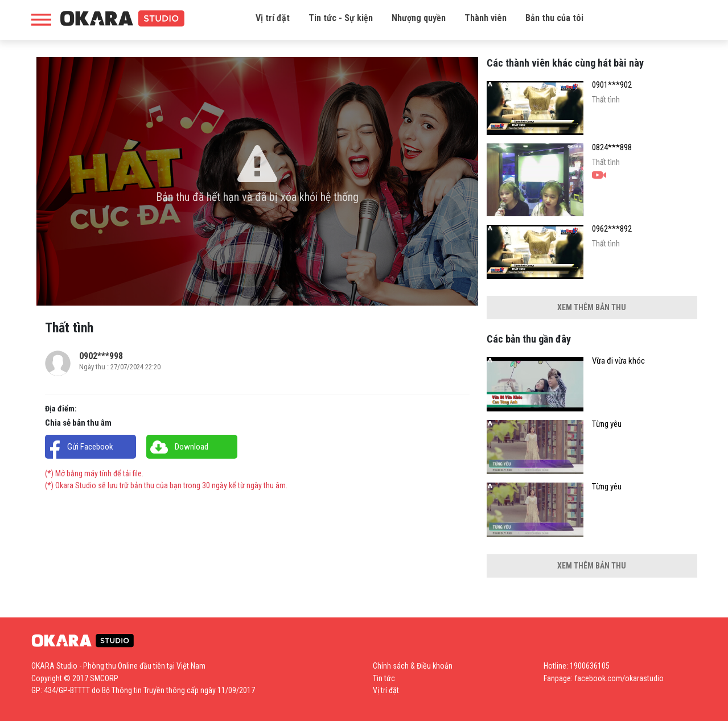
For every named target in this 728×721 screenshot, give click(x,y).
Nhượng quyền (419, 18)
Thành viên (486, 18)
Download (192, 447)
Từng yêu (607, 424)
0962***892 (612, 229)
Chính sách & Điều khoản (413, 666)
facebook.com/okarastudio (619, 678)
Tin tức (384, 678)
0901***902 (612, 85)
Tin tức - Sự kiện (341, 18)
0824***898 (612, 148)
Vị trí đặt (273, 18)
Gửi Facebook (90, 447)
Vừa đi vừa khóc (618, 361)
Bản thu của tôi (554, 18)
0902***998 (101, 356)
